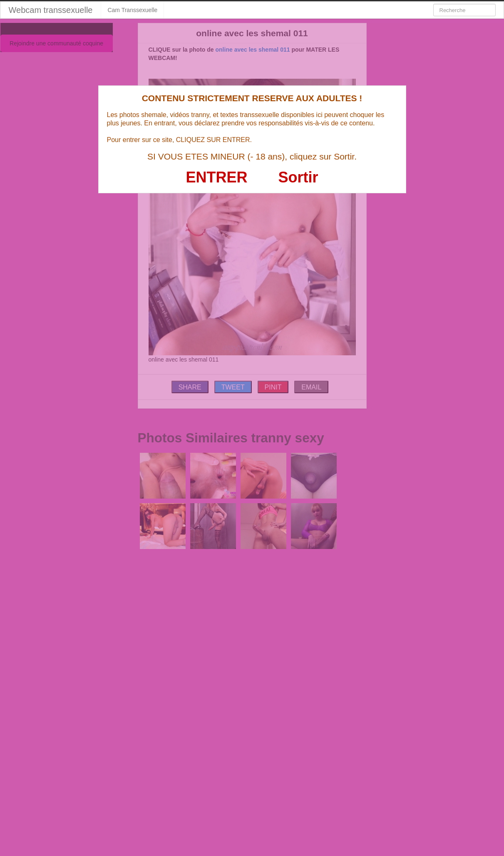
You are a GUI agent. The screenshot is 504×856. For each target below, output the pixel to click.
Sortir (298, 177)
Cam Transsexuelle (132, 10)
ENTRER (217, 177)
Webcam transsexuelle (51, 10)
